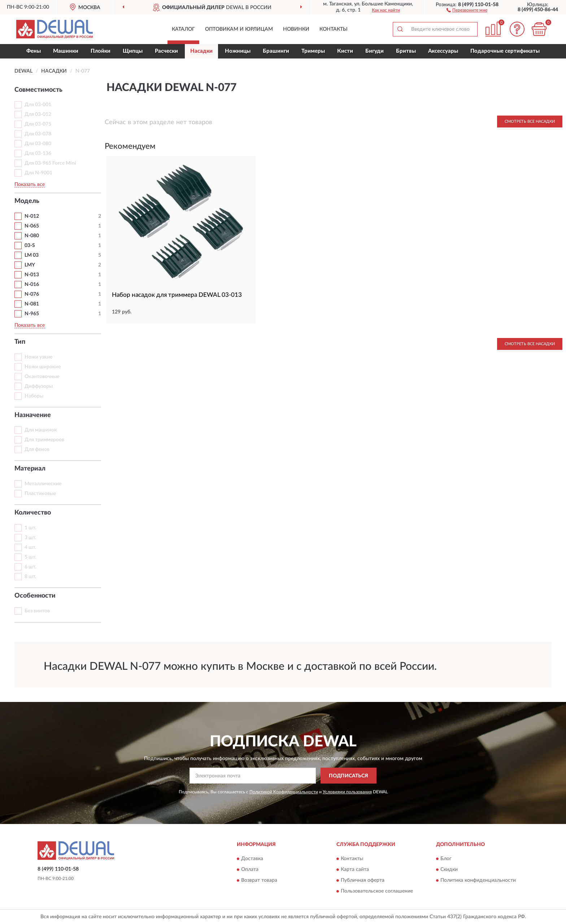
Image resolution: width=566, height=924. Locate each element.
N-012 (32, 216)
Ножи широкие (43, 367)
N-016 (32, 285)
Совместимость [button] (38, 90)
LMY (30, 265)
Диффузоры (39, 386)
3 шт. (30, 538)
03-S (30, 246)
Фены (34, 51)
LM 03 (32, 255)
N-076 (32, 294)
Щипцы (133, 51)
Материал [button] (30, 469)
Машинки (66, 51)
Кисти (345, 51)
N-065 (32, 226)
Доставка (252, 859)
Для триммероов (44, 440)
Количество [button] (33, 513)
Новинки (296, 29)
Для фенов (37, 450)
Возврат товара (259, 880)
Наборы (34, 396)
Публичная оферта (363, 880)
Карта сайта (355, 869)
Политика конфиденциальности (478, 880)
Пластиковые (40, 494)
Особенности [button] (35, 596)
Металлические (43, 484)
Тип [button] (20, 342)
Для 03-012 (38, 114)
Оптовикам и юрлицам (239, 29)
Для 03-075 (38, 124)
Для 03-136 (38, 153)
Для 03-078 (38, 134)
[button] (467, 10)
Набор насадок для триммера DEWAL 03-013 (177, 295)
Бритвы (406, 51)
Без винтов (37, 611)
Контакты (334, 29)
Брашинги (276, 51)
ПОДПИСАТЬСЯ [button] (349, 776)
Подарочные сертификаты (505, 51)
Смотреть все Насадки (530, 122)
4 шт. (30, 547)
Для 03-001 (38, 105)
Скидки (449, 869)
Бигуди (375, 51)
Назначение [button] (33, 415)
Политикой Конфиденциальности (284, 792)
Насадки (201, 51)
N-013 (32, 275)
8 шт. (30, 577)
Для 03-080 (38, 144)
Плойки (101, 51)
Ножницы (238, 51)
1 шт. (30, 528)
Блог (446, 859)
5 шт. (30, 557)
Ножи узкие (38, 357)
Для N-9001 (38, 173)
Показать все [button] (30, 185)
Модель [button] (27, 201)
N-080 (32, 236)
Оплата (250, 869)
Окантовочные (42, 377)
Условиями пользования (347, 792)
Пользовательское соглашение (377, 891)
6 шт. (30, 567)
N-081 (32, 304)
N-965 (32, 314)
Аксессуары (443, 51)
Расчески (166, 51)
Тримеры (313, 51)
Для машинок (41, 430)
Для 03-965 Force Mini (50, 163)
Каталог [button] (183, 29)
